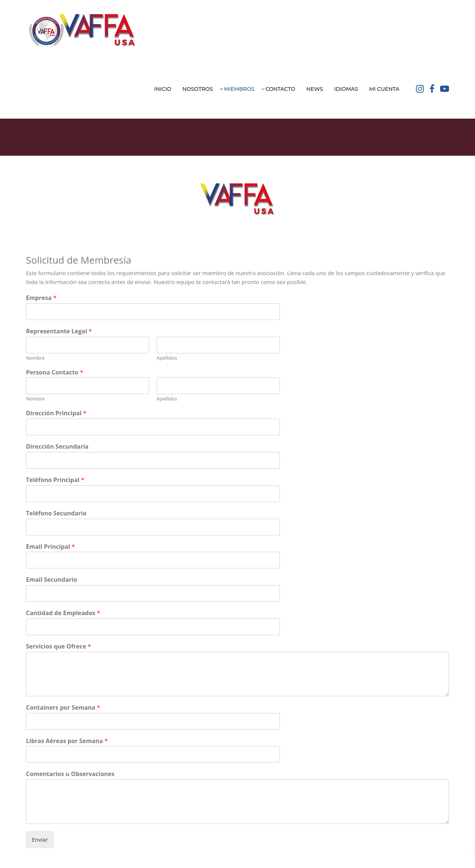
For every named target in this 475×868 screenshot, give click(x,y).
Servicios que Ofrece (58, 646)
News (315, 89)
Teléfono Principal (55, 480)
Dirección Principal (56, 413)
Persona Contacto (55, 372)
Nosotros (198, 89)
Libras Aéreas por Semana (67, 741)
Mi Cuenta (384, 89)
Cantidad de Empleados (63, 613)
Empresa (41, 298)
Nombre (35, 358)
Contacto (281, 89)
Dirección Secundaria (57, 447)
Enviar (40, 839)
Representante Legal (59, 331)
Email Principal (50, 547)
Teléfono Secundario (56, 513)
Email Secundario (52, 580)
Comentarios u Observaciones (70, 774)
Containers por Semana (63, 708)
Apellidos (167, 358)
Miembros (239, 89)
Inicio (163, 89)
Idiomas (346, 89)
